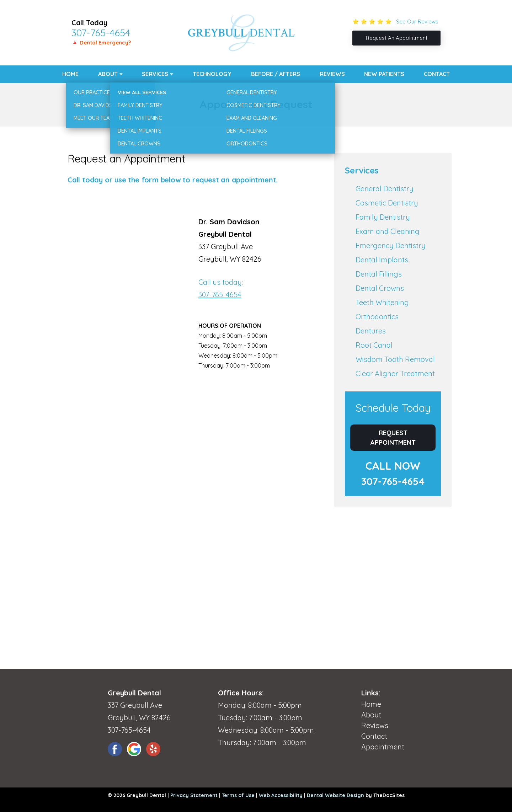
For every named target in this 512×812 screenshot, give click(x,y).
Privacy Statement (194, 795)
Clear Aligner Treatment (395, 373)
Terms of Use (238, 795)
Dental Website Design (335, 795)
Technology (212, 74)
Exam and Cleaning (388, 231)
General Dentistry (385, 189)
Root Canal (374, 345)
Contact (437, 74)
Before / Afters (276, 74)
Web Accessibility (281, 795)
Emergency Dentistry (391, 245)
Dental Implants (382, 260)
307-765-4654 (101, 33)
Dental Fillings (379, 274)
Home (70, 74)
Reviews (332, 74)
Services (155, 74)
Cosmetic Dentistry (387, 203)
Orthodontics (377, 317)
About (108, 74)
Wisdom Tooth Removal (395, 359)
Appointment (383, 747)
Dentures (371, 331)
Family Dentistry (383, 217)
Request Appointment (393, 438)
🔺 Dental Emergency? (101, 42)
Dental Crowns (380, 288)
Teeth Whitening (382, 302)
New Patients (384, 74)
